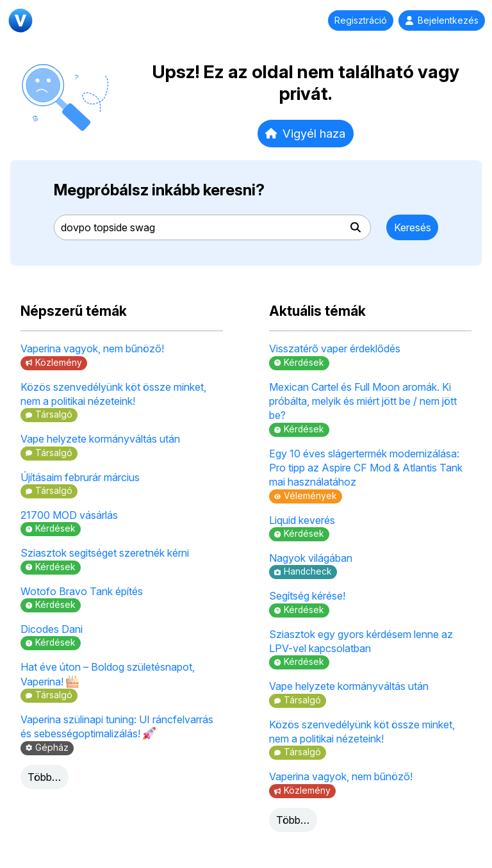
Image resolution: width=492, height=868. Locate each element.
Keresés (413, 227)
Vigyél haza (305, 133)
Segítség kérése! (307, 596)
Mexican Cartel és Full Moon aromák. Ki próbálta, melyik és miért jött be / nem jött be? (363, 401)
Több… (44, 777)
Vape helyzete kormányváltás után (100, 439)
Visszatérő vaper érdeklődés (335, 348)
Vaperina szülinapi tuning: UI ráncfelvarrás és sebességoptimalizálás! (117, 726)
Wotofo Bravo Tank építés (82, 591)
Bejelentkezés (442, 20)
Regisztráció (361, 20)
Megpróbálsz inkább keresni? (159, 190)
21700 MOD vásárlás (69, 515)
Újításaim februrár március (80, 477)
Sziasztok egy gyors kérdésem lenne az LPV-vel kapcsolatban (361, 641)
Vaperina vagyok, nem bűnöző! (92, 348)
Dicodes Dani (52, 629)
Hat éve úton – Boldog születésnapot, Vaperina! (108, 674)
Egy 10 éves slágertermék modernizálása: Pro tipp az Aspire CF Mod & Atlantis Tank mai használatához (366, 468)
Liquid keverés (302, 520)
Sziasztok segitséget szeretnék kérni (105, 553)
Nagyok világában (311, 558)
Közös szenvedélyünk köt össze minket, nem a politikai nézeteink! (113, 394)
